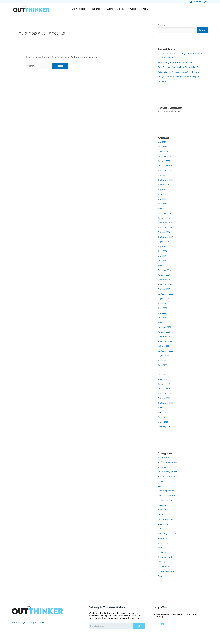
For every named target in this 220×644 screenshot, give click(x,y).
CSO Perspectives (166, 491)
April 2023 (162, 318)
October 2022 (164, 347)
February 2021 (164, 427)
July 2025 (162, 190)
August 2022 (164, 356)
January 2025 (164, 219)
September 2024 (166, 238)
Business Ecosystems (168, 477)
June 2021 (162, 408)
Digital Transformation (169, 496)
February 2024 (165, 271)
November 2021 (165, 394)
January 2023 (164, 332)
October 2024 (164, 233)
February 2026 (165, 157)
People (161, 548)
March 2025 (164, 209)
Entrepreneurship (166, 501)
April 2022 (163, 375)
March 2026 (164, 152)
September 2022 (166, 351)
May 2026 (162, 143)
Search (161, 25)
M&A (160, 529)
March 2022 (164, 380)
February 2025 (165, 214)
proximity (162, 553)
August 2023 (164, 299)
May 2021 (162, 413)
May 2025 (162, 200)
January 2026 (164, 162)
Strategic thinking (166, 558)
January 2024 (164, 275)
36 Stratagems (165, 458)
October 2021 (164, 399)
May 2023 (162, 313)
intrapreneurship (166, 520)
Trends (161, 577)
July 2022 (162, 361)
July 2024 (162, 247)
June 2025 (163, 195)
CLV (160, 487)
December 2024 (166, 223)
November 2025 (165, 171)
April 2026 (163, 147)
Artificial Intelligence (168, 463)
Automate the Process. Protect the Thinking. (179, 73)
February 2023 (165, 328)
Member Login (19, 623)
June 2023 (163, 309)
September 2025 (166, 181)
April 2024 (162, 261)
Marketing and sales (168, 534)
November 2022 (165, 342)
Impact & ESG (164, 510)
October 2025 (164, 176)
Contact (44, 623)
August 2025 (164, 185)
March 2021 (163, 422)
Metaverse (163, 544)
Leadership (163, 525)
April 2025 (163, 204)
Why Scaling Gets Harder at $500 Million (177, 63)
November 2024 (165, 228)
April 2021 (162, 418)
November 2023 (165, 285)
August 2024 (164, 242)
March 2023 (163, 323)
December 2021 (165, 389)
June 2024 (163, 252)
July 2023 (162, 304)
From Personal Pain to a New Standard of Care (181, 68)
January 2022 (164, 385)
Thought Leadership (168, 572)
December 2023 (166, 280)
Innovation (163, 515)
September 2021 (166, 404)
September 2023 (166, 294)
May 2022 (162, 370)
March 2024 (163, 266)
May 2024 (162, 257)
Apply (33, 623)
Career (161, 482)
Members (162, 539)
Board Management (168, 472)
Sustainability (164, 567)
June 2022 (163, 366)
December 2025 (166, 166)
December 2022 (166, 337)
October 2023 (164, 290)
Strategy (162, 562)
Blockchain (163, 468)
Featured (162, 506)
